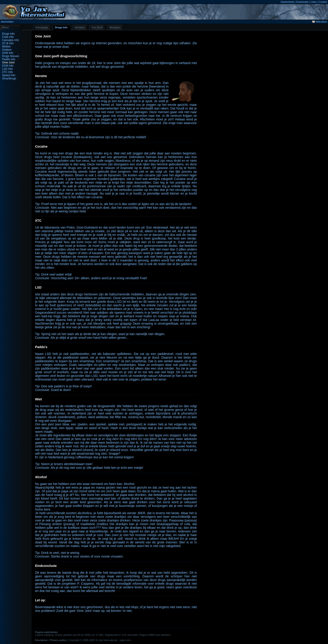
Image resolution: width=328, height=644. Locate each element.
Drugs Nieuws (11, 56)
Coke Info (8, 37)
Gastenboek (287, 2)
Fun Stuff (97, 27)
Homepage (42, 27)
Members (115, 27)
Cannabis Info (10, 40)
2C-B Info (8, 43)
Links (313, 2)
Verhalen (79, 27)
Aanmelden (7, 22)
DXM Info (8, 66)
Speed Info (9, 75)
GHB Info (8, 53)
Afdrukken (320, 22)
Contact (323, 2)
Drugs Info (61, 27)
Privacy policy (58, 640)
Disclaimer (41, 640)
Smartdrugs (9, 78)
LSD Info (7, 69)
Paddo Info (9, 59)
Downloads (302, 2)
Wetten (6, 47)
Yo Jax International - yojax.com (113, 640)
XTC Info (7, 72)
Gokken (7, 50)
